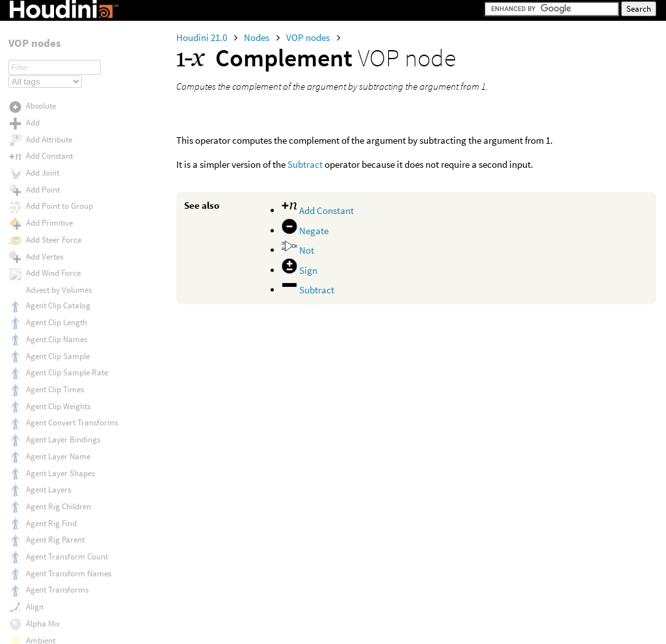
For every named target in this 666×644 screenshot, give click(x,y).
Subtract (305, 164)
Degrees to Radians (60, 465)
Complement (48, 156)
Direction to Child (56, 598)
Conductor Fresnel (58, 236)
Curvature (44, 416)
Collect (38, 22)
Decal (36, 449)
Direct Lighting (52, 583)
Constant (42, 269)
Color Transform (55, 106)
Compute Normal (56, 204)
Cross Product (50, 367)
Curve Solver (48, 433)
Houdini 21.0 (203, 37)
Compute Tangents (59, 220)
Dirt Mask (42, 632)
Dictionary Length (57, 566)
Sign (300, 270)
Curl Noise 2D (49, 400)
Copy (35, 302)
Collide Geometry (56, 39)
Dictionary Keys (53, 549)
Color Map (44, 73)
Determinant (48, 532)
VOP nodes (309, 37)
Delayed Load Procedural (70, 482)
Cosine (37, 318)
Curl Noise (44, 384)
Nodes (258, 37)
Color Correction (55, 56)
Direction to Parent (59, 615)
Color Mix (42, 89)
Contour (40, 285)
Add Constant (318, 210)
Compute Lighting (57, 188)
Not (298, 250)
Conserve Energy (55, 252)
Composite (45, 173)
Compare (42, 139)
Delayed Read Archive (64, 499)
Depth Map (45, 516)
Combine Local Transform (72, 122)
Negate (305, 231)
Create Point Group (60, 351)
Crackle (39, 335)
